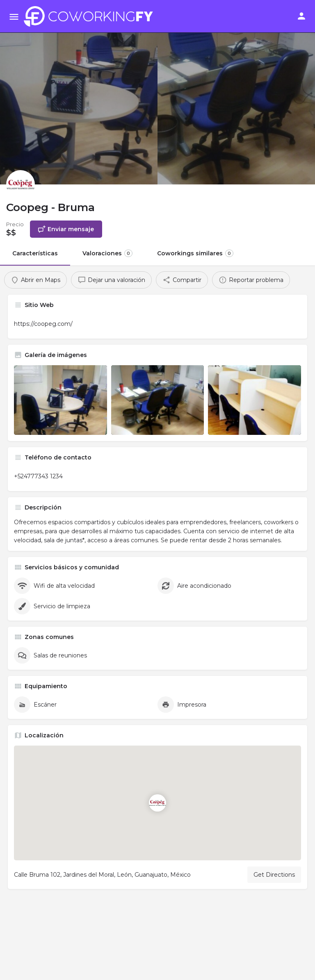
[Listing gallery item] (60, 400)
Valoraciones (107, 253)
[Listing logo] (21, 184)
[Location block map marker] (157, 803)
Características (35, 253)
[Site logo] (91, 16)
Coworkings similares (195, 253)
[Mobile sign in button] (301, 16)
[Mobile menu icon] (14, 17)
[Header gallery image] (79, 92)
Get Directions (274, 875)
